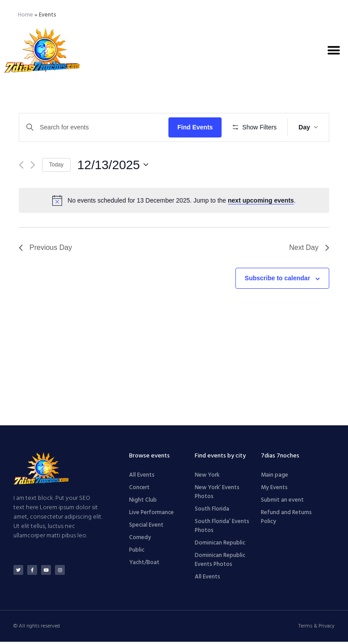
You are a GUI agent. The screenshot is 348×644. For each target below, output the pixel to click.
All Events (142, 477)
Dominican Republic (220, 545)
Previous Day (45, 274)
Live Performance (151, 515)
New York (207, 477)
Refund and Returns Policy (286, 519)
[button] (333, 50)
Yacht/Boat (144, 565)
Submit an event (282, 502)
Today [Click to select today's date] (56, 191)
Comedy (140, 540)
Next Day (309, 274)
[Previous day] (21, 191)
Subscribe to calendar (277, 304)
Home (25, 15)
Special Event (146, 527)
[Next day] (33, 191)
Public (137, 552)
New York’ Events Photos (217, 494)
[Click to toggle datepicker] (113, 191)
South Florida (212, 511)
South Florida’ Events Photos (222, 528)
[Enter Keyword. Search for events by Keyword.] (95, 127)
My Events (274, 490)
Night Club (143, 502)
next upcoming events (261, 227)
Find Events (198, 127)
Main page (275, 477)
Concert (139, 490)
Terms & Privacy (317, 628)
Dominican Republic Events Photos (220, 562)
